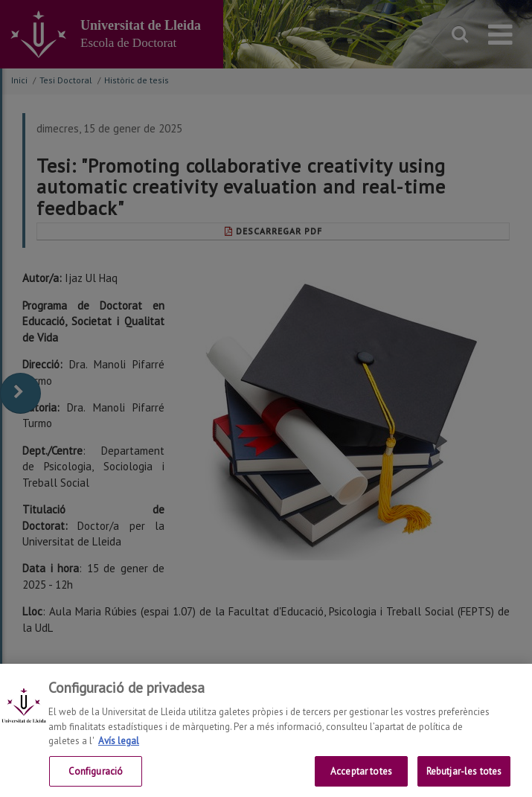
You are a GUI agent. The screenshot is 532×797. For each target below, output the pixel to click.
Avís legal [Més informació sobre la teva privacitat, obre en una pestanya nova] (119, 751)
